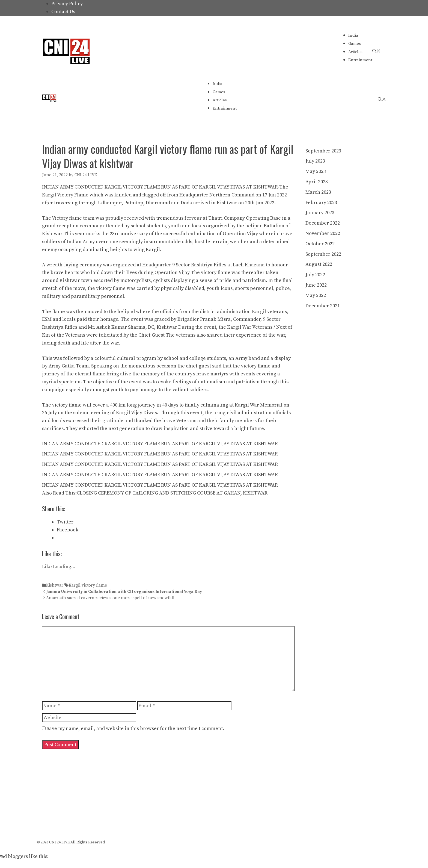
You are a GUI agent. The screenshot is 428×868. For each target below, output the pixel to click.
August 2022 (319, 264)
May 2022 (316, 295)
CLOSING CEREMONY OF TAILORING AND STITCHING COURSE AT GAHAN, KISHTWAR (172, 493)
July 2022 (315, 275)
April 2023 (317, 182)
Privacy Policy (67, 4)
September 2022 (323, 254)
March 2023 (318, 192)
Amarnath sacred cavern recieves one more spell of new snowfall (110, 598)
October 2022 (320, 244)
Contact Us (63, 12)
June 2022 (316, 285)
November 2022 (323, 233)
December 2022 (323, 223)
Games (355, 44)
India (353, 35)
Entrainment (360, 60)
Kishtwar (55, 585)
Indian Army (81, 242)
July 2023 (315, 161)
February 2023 (321, 203)
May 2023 (316, 171)
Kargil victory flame (88, 585)
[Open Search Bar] (376, 51)
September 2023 (323, 151)
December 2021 (323, 306)
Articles (355, 52)
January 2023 (320, 213)
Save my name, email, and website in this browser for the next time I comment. (135, 729)
